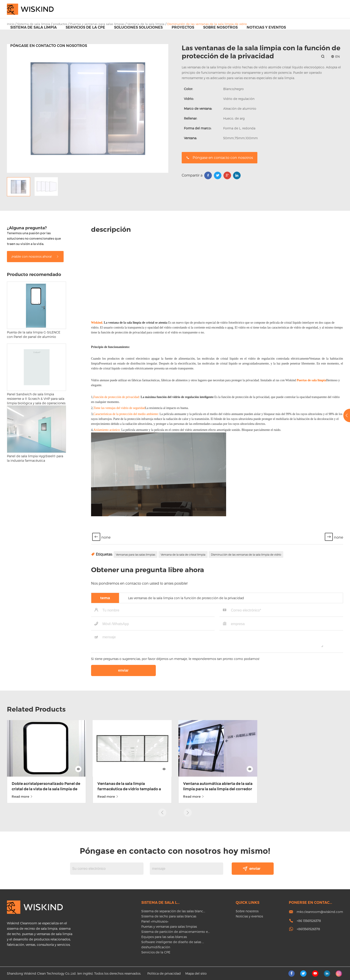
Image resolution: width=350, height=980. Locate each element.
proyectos (183, 27)
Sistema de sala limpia (33, 27)
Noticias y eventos (266, 27)
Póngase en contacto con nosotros (49, 46)
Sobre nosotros (220, 27)
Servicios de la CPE (85, 27)
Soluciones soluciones (138, 27)
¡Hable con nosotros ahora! (35, 727)
